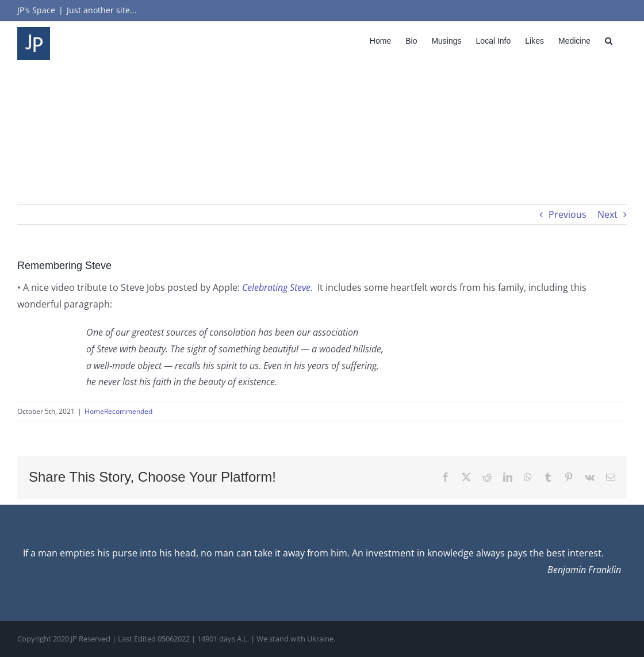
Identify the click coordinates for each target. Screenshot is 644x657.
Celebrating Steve (276, 287)
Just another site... (102, 10)
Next (607, 214)
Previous (568, 214)
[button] (609, 41)
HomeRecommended (118, 411)
